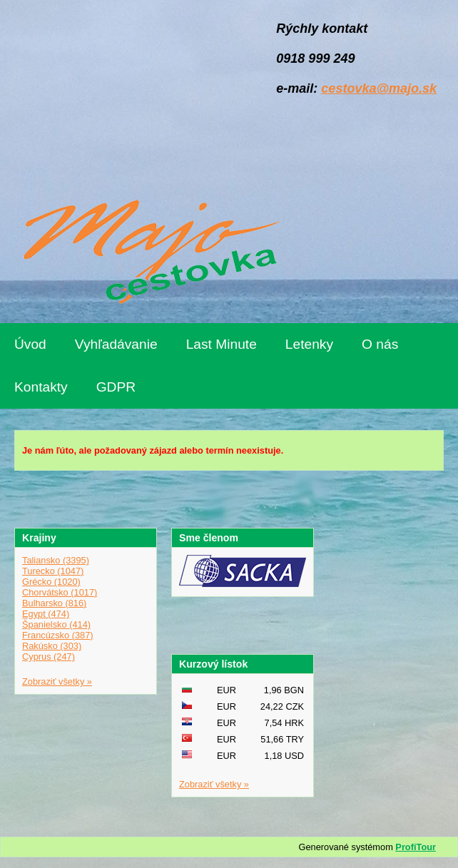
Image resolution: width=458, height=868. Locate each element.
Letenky (309, 344)
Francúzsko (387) (58, 635)
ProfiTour (416, 847)
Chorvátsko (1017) (60, 592)
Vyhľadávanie (116, 344)
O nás (380, 344)
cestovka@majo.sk (379, 88)
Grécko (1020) (51, 582)
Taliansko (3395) (56, 560)
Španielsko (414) (56, 624)
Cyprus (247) (49, 657)
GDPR (116, 387)
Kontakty (41, 387)
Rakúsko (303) (52, 646)
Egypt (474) (46, 614)
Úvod (30, 344)
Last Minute (222, 344)
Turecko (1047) (53, 571)
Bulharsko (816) (54, 603)
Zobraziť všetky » (57, 681)
